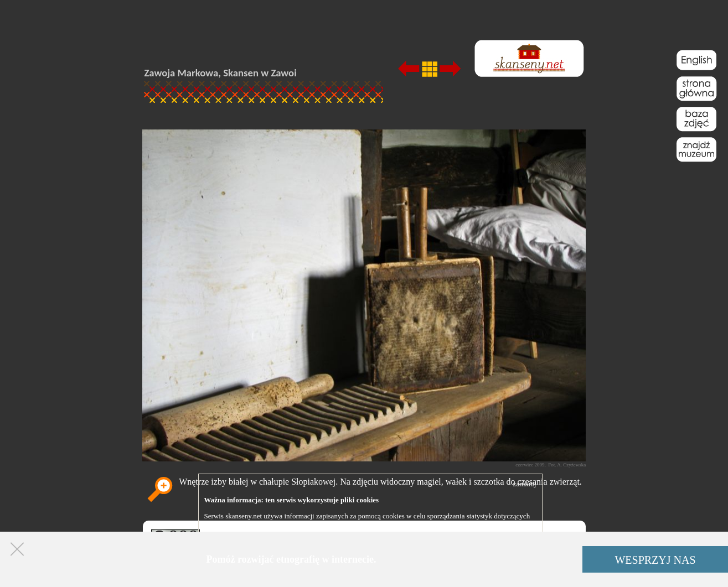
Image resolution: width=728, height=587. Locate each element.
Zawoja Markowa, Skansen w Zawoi (221, 73)
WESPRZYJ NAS (655, 560)
